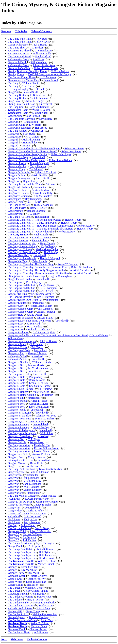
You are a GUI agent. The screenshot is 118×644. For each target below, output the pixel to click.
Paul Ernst (38, 59)
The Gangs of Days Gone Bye (24, 252)
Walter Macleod (41, 392)
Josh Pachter (29, 540)
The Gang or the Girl (19, 205)
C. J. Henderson (43, 51)
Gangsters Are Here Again (22, 341)
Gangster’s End (16, 353)
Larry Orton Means (39, 407)
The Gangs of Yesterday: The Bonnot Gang (31, 264)
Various (26, 146)
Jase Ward (33, 573)
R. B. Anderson (38, 95)
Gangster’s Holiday (18, 392)
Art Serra (50, 184)
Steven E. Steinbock (44, 603)
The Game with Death (20, 56)
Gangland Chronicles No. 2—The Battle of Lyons (34, 148)
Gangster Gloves (17, 306)
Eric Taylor (37, 347)
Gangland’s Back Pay (19, 172)
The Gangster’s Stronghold (22, 433)
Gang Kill (13, 140)
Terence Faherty (36, 579)
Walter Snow (37, 442)
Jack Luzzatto (40, 45)
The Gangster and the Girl (22, 288)
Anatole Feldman (39, 98)
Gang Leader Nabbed (19, 187)
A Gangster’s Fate (17, 359)
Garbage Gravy (16, 573)
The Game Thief (17, 48)
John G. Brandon (32, 484)
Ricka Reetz (37, 463)
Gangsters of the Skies (20, 416)
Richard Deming (31, 140)
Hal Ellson (33, 585)
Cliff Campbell (45, 309)
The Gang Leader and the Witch (25, 184)
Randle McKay (42, 445)
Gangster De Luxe (18, 294)
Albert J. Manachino (41, 531)
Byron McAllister (30, 567)
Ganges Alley (15, 116)
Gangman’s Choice (18, 190)
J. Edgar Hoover (48, 341)
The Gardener (15, 600)
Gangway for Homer (19, 505)
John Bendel (38, 594)
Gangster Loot (16, 324)
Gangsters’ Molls (17, 410)
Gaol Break (14, 519)
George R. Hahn (42, 505)
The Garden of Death (19, 632)
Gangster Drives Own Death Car (25, 300)
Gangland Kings (17, 169)
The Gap (13, 525)
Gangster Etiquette (18, 303)
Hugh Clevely (30, 181)
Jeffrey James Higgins (36, 591)
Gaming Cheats (16, 74)
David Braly (46, 119)
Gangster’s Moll (17, 404)
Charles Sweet (47, 558)
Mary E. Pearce (35, 600)
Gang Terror (14, 466)
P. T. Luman (37, 344)
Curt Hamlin (46, 395)
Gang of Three (16, 202)
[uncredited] (45, 104)
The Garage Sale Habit (20, 549)
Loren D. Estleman (36, 582)
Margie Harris (46, 285)
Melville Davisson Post (45, 614)
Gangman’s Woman (18, 196)
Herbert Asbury (73, 220)
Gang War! (14, 484)
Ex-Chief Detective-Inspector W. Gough (50, 74)
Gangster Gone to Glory (21, 309)
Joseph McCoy (41, 427)
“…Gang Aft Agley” (19, 89)
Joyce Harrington (45, 543)
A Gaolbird (14, 516)
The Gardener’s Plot (19, 603)
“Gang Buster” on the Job (21, 104)
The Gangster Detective (20, 297)
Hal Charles (45, 555)
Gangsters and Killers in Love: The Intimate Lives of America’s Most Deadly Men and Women (58, 335)
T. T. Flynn (34, 439)
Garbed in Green (17, 576)
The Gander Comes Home (22, 77)
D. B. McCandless (42, 196)
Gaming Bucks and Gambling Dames (28, 71)
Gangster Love (16, 330)
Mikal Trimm (28, 525)
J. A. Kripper (33, 546)
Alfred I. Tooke (39, 401)
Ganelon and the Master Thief (24, 80)
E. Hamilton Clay (32, 481)
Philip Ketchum (39, 62)
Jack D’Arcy (46, 291)
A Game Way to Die (19, 54)
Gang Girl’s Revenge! (19, 128)
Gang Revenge (16, 214)
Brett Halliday (30, 143)
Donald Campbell (39, 163)
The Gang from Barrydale (22, 119)
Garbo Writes (15, 582)
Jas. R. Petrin (34, 202)
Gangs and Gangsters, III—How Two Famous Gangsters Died (41, 226)
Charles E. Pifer (34, 511)
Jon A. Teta (47, 620)
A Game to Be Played (19, 51)
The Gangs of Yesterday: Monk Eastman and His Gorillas (38, 273)
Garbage (12, 567)
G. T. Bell (39, 89)
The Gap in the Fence (19, 528)
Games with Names (18, 45)
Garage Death (15, 546)
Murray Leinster (32, 490)
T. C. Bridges (36, 48)
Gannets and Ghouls (19, 514)
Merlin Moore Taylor (47, 249)
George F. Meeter (37, 353)
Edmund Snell (30, 92)
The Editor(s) (36, 169)
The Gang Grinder (18, 131)
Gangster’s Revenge (19, 424)
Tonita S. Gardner (45, 549)
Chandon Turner (38, 629)
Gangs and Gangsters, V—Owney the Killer (31, 232)
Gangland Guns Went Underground (27, 160)
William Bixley (45, 318)
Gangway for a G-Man (20, 502)
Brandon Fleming (38, 617)
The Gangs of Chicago (20, 249)
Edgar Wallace (48, 496)
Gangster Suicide (17, 442)
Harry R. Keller (38, 208)
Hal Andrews (45, 389)
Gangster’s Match (17, 401)
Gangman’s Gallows (19, 193)
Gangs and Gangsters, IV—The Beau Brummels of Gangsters (41, 229)
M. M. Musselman (38, 368)
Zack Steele (29, 134)
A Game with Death (18, 59)
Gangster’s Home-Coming (22, 395)
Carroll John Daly (43, 193)
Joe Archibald (40, 424)
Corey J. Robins (37, 457)
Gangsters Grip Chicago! (21, 389)
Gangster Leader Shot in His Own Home (29, 321)
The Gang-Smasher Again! (22, 243)
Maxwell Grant (40, 113)
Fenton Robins (40, 240)
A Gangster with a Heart (21, 460)
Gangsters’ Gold (17, 383)
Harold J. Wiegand (50, 258)
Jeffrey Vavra (42, 42)
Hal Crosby (41, 128)
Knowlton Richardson (51, 469)
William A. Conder (34, 588)
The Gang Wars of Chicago (22, 496)
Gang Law (13, 181)
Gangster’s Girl (16, 365)
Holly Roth (41, 39)
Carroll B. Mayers (39, 404)
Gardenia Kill (15, 611)
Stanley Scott (46, 606)
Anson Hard (33, 324)
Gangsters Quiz (16, 422)
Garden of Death (17, 629)
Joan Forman (33, 116)
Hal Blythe (45, 552)
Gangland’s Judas (17, 175)
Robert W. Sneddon (68, 264)
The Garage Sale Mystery (21, 552)
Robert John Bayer (74, 148)
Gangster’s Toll (16, 439)
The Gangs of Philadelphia (22, 258)
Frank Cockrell (43, 56)
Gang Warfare (15, 493)
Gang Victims (15, 475)
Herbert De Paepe (32, 534)
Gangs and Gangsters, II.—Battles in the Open (33, 223)
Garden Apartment (18, 594)
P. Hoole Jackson (60, 71)
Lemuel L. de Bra (38, 383)
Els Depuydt (29, 537)
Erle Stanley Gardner (42, 294)
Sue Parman (40, 514)
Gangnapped (15, 199)
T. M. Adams (43, 608)
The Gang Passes (17, 208)
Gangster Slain (16, 398)
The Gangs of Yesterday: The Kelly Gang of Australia (36, 270)
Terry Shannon (38, 166)
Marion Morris (36, 365)
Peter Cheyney (34, 282)
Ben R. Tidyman (46, 297)
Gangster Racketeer (18, 332)
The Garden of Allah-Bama (22, 620)
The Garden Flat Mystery (21, 606)
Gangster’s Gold (17, 377)
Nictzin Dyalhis (39, 175)
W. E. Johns (47, 433)
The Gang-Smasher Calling (22, 246)
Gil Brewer (37, 131)
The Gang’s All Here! (19, 217)
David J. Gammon (42, 238)
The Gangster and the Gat (21, 285)
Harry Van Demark (39, 107)
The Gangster (15, 282)
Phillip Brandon (31, 478)
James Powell (51, 80)
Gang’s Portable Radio (20, 279)
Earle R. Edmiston (39, 472)
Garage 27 (13, 534)
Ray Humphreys (34, 199)
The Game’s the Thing (20, 39)
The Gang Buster (17, 95)
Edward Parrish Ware (44, 65)
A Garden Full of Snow (20, 608)
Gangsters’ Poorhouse (19, 419)
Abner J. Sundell (46, 312)
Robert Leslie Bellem (60, 160)
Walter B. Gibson (41, 110)
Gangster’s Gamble (18, 362)
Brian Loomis (40, 261)
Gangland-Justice (17, 166)
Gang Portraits (16, 211)
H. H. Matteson (48, 77)
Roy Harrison (32, 466)
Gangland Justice (17, 163)
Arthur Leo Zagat (34, 101)
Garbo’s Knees (16, 579)
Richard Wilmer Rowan (47, 448)
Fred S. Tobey (42, 528)
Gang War (13, 478)
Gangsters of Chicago (19, 413)
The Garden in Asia (18, 614)
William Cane (15, 338)
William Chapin (31, 83)
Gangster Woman (17, 463)
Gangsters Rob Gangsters (21, 430)
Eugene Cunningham (61, 276)
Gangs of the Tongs (18, 261)
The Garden (14, 588)
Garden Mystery (17, 617)
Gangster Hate (16, 315)
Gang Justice (15, 137)
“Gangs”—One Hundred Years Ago (27, 276)
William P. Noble (42, 54)
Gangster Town (16, 457)
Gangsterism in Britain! (20, 318)
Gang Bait (13, 92)
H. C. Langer (32, 137)
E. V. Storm (35, 125)
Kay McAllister (29, 570)
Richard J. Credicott (45, 172)
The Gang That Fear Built (22, 469)
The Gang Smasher (18, 238)
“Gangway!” (15, 499)
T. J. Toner (33, 214)
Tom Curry (28, 86)
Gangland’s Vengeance (20, 178)
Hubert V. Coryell (39, 576)
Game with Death (17, 62)
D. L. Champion (48, 288)
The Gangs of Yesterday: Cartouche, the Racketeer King (38, 267)
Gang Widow (15, 511)
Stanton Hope (44, 597)
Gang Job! (13, 134)
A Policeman (41, 632)
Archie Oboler (34, 315)
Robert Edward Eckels (46, 68)
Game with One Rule (19, 68)
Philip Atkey (36, 377)
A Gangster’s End (17, 356)
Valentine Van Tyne (46, 416)
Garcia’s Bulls (15, 585)
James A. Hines (36, 422)
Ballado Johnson (36, 211)
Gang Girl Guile (17, 125)
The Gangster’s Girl (18, 374)
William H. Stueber (42, 362)
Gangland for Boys (18, 157)
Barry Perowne (37, 380)
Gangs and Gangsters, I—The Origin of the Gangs (34, 220)
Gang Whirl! (15, 508)
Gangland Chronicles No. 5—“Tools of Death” (33, 151)
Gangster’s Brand (17, 344)
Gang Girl (13, 122)
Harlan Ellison (30, 122)
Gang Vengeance (17, 472)
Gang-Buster (15, 101)
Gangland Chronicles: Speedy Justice (28, 154)
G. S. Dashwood (32, 516)
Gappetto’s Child (17, 531)
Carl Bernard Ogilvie (44, 332)
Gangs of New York (18, 255)
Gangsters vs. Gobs (18, 454)
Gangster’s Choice (18, 347)
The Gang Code (16, 107)
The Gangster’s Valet (19, 445)
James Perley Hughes (47, 502)
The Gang (13, 83)
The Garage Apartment (20, 543)
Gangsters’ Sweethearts (20, 436)
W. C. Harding (35, 327)
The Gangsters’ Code (19, 350)
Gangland (13, 146)
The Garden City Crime (20, 597)
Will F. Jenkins (31, 487)
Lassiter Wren (41, 451)
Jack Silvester (35, 371)
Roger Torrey (33, 611)
